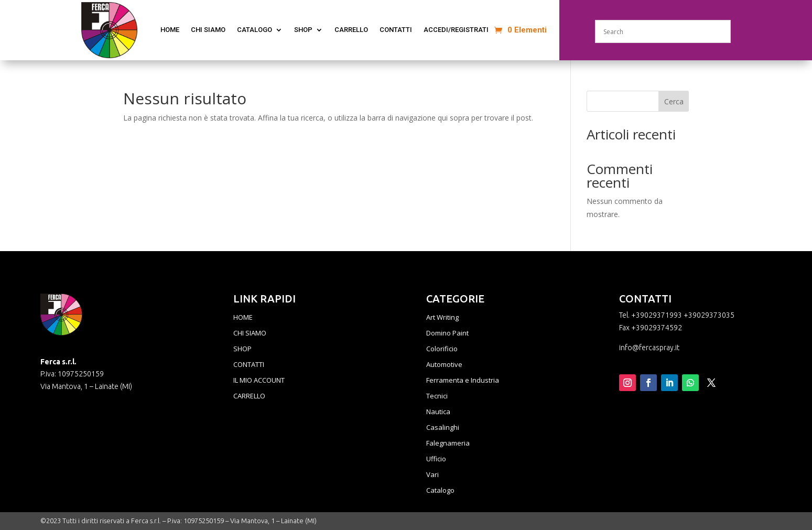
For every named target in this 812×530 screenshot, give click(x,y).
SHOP (242, 349)
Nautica (438, 412)
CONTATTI (396, 30)
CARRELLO (249, 396)
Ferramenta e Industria (463, 381)
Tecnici (437, 396)
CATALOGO (255, 30)
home (170, 30)
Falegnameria (448, 444)
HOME (243, 318)
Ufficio (436, 459)
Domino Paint (447, 333)
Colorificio (442, 349)
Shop (303, 30)
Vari (432, 475)
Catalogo (440, 491)
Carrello (351, 30)
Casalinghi (443, 428)
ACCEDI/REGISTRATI (456, 30)
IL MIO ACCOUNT (259, 381)
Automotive (444, 365)
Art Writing (442, 318)
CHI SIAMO (208, 30)
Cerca (674, 101)
